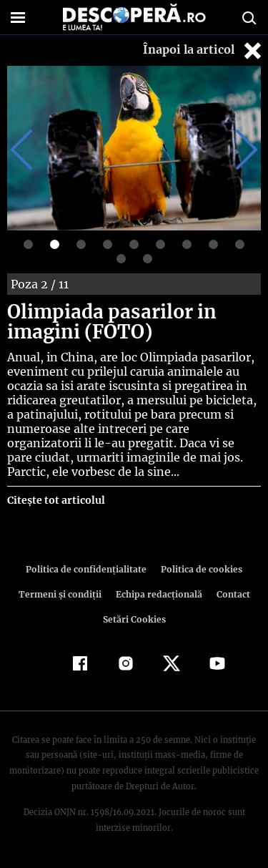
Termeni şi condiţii (61, 594)
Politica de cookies (199, 569)
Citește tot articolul (55, 500)
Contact (231, 594)
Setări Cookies (134, 619)
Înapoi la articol (204, 50)
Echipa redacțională (158, 594)
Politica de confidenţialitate (89, 569)
